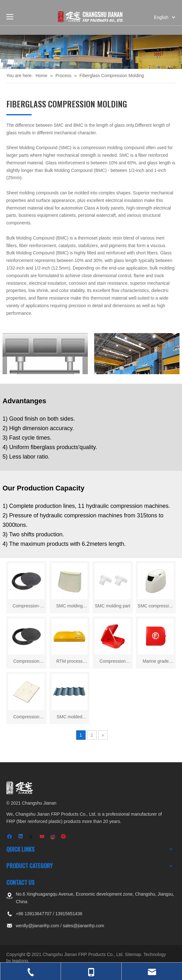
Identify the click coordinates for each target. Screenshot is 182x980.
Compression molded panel (26, 718)
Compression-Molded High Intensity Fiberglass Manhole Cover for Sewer (26, 607)
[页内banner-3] (91, 52)
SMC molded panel (69, 718)
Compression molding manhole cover (26, 662)
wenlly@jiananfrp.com (37, 926)
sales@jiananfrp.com (84, 926)
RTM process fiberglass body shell (70, 662)
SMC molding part (112, 606)
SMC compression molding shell (156, 607)
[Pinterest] (64, 837)
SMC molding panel (70, 607)
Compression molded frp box (113, 662)
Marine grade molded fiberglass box (156, 662)
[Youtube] (42, 837)
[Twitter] (32, 837)
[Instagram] (53, 837)
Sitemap (133, 954)
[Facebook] (10, 837)
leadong (20, 961)
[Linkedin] (21, 837)
